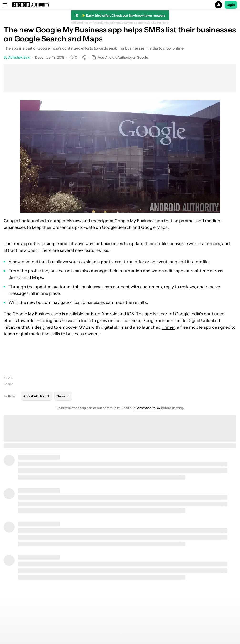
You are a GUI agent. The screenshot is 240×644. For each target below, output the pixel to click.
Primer (168, 327)
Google (8, 384)
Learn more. (161, 23)
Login (231, 5)
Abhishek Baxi (19, 57)
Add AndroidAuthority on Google (120, 58)
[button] (120, 5)
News (8, 378)
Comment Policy (148, 408)
